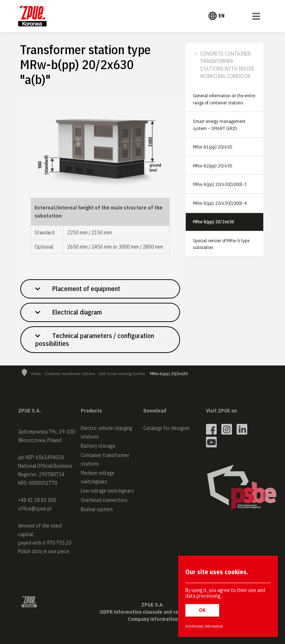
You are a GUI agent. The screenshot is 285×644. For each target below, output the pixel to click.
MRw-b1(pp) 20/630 (212, 147)
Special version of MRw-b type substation (221, 244)
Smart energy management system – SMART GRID (219, 125)
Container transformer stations (70, 373)
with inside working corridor (122, 373)
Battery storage (98, 446)
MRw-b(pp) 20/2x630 (213, 222)
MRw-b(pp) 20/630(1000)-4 (220, 203)
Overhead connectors (104, 500)
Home (36, 373)
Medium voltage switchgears (98, 477)
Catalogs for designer (167, 428)
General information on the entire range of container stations (224, 99)
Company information (153, 619)
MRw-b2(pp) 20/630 (212, 166)
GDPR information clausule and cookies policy (153, 612)
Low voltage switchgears (107, 491)
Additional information (204, 626)
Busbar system (97, 509)
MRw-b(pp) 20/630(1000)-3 (220, 184)
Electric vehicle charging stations (106, 432)
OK (202, 610)
